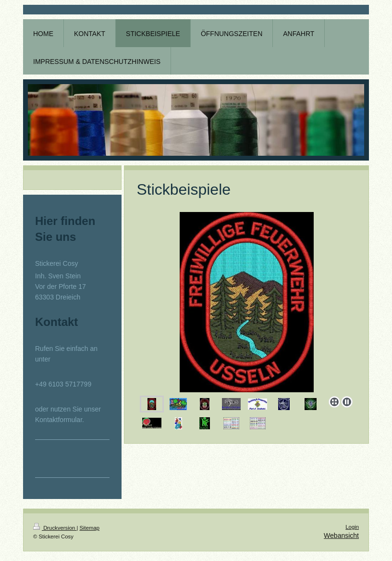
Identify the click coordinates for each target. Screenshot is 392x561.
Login (352, 527)
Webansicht (341, 536)
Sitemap (90, 528)
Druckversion (55, 528)
